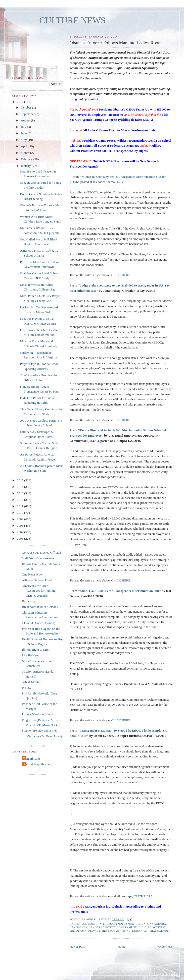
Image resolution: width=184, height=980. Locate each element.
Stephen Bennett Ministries (40, 730)
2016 (21, 102)
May (24, 140)
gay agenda (157, 924)
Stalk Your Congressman (38, 558)
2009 (21, 519)
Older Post (165, 947)
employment (126, 924)
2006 (21, 539)
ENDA (141, 924)
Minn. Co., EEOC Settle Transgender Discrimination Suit (119, 591)
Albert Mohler (31, 682)
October (26, 107)
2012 (21, 500)
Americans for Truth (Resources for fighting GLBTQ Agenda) (39, 591)
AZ (84, 924)
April (25, 146)
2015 (21, 480)
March (25, 153)
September (28, 114)
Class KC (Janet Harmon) (39, 623)
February (27, 159)
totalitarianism (135, 931)
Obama (81, 931)
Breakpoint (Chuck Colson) (40, 607)
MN (72, 931)
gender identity (102, 927)
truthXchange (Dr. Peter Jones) (42, 736)
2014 (21, 487)
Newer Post (77, 947)
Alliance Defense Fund (37, 580)
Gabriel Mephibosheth (38, 764)
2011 (21, 506)
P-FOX (27, 688)
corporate (96, 924)
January (26, 166)
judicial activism (152, 927)
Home (122, 947)
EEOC (111, 924)
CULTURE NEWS (72, 21)
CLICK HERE (121, 275)
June (24, 133)
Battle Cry (29, 601)
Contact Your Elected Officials (42, 552)
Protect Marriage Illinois (38, 714)
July (24, 127)
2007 (21, 532)
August (26, 120)
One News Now (32, 574)
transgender (160, 931)
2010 (21, 513)
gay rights (78, 927)
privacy (94, 931)
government (127, 927)
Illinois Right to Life (35, 650)
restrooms (111, 931)
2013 (21, 493)
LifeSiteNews (31, 655)
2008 (21, 526)
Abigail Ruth (32, 759)
